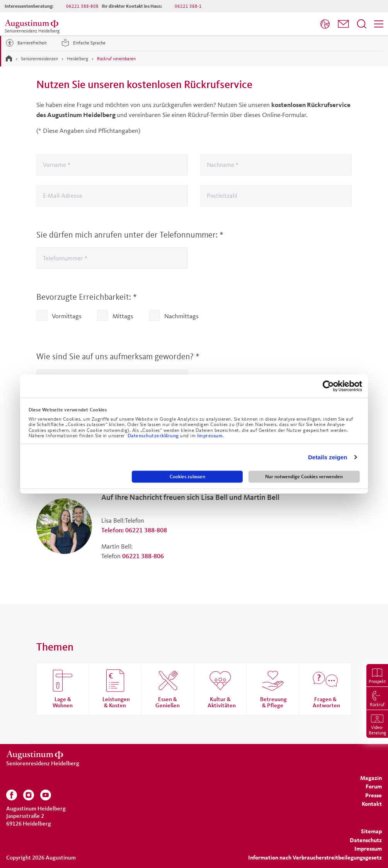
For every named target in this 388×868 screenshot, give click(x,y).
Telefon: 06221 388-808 (134, 530)
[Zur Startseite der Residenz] (33, 24)
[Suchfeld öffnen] (362, 24)
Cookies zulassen (187, 476)
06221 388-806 (143, 556)
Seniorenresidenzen (39, 59)
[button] (343, 24)
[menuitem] (325, 24)
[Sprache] (325, 24)
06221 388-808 (82, 6)
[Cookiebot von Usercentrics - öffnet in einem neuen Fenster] (328, 386)
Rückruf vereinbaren (116, 59)
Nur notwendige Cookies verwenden (304, 476)
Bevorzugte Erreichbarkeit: (87, 297)
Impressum (210, 436)
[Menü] (379, 24)
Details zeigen (328, 457)
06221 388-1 (188, 6)
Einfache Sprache (82, 43)
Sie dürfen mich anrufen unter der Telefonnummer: (130, 235)
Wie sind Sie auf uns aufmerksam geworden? (118, 356)
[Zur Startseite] (9, 58)
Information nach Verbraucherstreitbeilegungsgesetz (315, 857)
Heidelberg (77, 59)
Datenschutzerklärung (154, 436)
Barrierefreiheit (25, 43)
